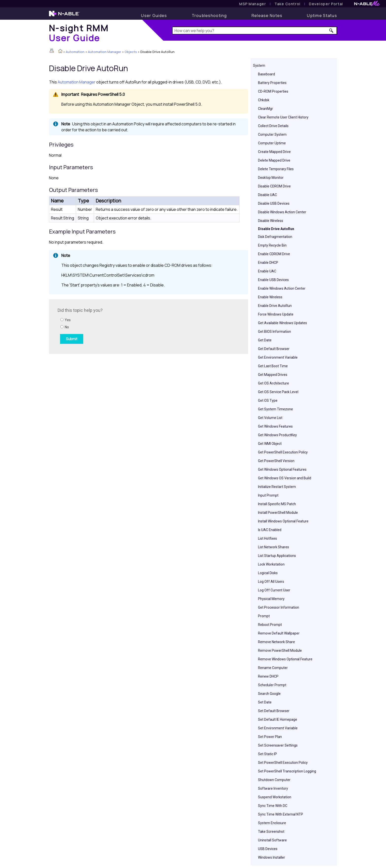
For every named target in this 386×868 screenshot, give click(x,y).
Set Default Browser (274, 711)
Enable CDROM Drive (274, 254)
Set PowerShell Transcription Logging (287, 771)
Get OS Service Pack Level (278, 392)
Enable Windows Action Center (282, 288)
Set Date (265, 702)
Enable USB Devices (273, 280)
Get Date (265, 340)
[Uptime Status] (322, 16)
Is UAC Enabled (270, 530)
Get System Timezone (275, 409)
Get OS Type (268, 401)
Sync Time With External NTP (281, 814)
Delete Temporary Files (276, 169)
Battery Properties (272, 83)
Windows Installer (272, 857)
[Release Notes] (267, 16)
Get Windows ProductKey (277, 435)
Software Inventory (273, 788)
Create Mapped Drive (274, 152)
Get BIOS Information (274, 332)
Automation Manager (105, 52)
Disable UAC (267, 195)
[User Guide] (154, 16)
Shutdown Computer (274, 780)
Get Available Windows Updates (282, 323)
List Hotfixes (267, 538)
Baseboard (266, 74)
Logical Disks (268, 573)
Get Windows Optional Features (282, 469)
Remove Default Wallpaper (279, 633)
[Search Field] (255, 31)
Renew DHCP (268, 676)
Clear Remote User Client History (283, 117)
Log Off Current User (274, 590)
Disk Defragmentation (275, 237)
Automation (75, 52)
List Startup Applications (277, 556)
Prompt (264, 616)
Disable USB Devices (274, 203)
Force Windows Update (276, 314)
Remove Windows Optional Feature (285, 659)
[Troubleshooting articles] (209, 16)
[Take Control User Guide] (288, 4)
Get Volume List (270, 418)
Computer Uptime (272, 143)
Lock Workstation (271, 564)
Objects (131, 52)
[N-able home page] (64, 16)
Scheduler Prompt (272, 685)
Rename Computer (273, 668)
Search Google (269, 694)
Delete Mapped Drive (274, 160)
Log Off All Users (271, 582)
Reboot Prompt (270, 625)
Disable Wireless (271, 221)
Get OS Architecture (273, 383)
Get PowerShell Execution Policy (283, 452)
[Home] (79, 33)
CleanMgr (265, 109)
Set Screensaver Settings (278, 745)
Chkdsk (264, 100)
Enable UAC (267, 271)
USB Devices (268, 849)
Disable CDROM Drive (274, 186)
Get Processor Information (279, 607)
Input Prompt (268, 495)
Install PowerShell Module (278, 513)
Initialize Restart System (277, 487)
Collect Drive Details (273, 126)
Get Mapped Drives (273, 375)
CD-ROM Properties (273, 91)
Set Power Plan (270, 737)
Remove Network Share (276, 642)
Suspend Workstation (275, 797)
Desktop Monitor (271, 178)
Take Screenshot (271, 832)
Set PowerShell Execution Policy (283, 763)
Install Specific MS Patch (277, 504)
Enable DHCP (268, 263)
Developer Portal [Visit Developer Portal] (326, 4)
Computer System (272, 134)
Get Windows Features (275, 426)
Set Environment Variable (278, 728)
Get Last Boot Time (273, 366)
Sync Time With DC (273, 806)
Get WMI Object (270, 444)
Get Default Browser (274, 349)
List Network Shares (273, 547)
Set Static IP (267, 754)
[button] (331, 31)
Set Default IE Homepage (278, 719)
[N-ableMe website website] (367, 5)
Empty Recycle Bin (272, 245)
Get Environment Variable (278, 357)
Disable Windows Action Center (282, 212)
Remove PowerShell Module (280, 651)
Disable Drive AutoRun (276, 229)
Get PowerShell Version (276, 461)
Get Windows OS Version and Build (285, 478)
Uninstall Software (272, 840)
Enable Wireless (270, 297)
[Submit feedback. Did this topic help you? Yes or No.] (124, 326)
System (259, 66)
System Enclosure (272, 823)
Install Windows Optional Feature (283, 521)
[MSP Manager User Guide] (253, 4)
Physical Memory (271, 599)
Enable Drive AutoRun (275, 306)
